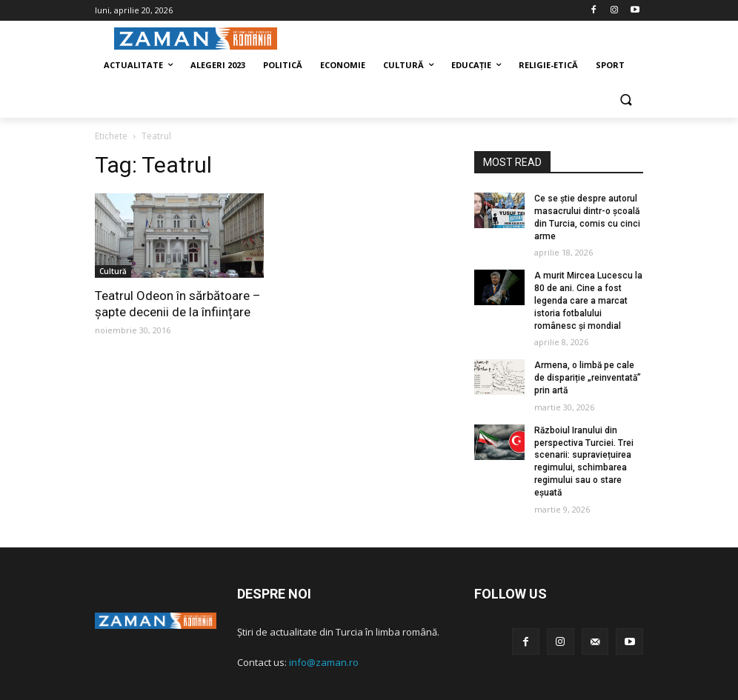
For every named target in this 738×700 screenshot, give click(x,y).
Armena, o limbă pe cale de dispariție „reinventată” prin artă (588, 378)
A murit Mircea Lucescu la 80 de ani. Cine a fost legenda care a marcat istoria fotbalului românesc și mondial (588, 300)
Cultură (113, 271)
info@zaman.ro (324, 662)
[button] (626, 101)
